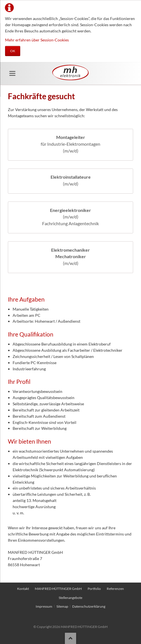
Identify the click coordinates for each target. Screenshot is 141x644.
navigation (12, 73)
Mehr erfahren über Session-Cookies (37, 40)
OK (13, 51)
